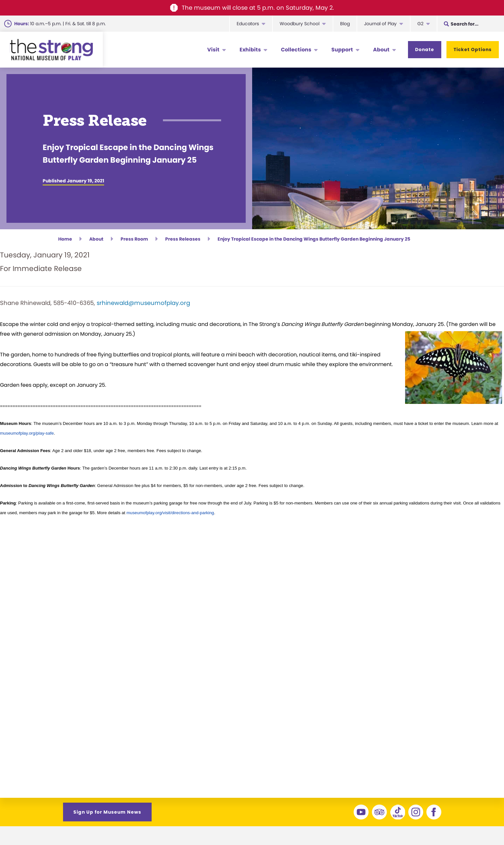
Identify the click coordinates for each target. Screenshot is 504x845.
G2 (420, 24)
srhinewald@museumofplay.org (143, 304)
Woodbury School (300, 24)
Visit (213, 50)
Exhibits (250, 50)
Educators (248, 24)
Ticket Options (473, 49)
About (381, 50)
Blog (345, 24)
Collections (296, 50)
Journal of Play (380, 24)
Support (342, 50)
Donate (425, 49)
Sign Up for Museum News (107, 813)
